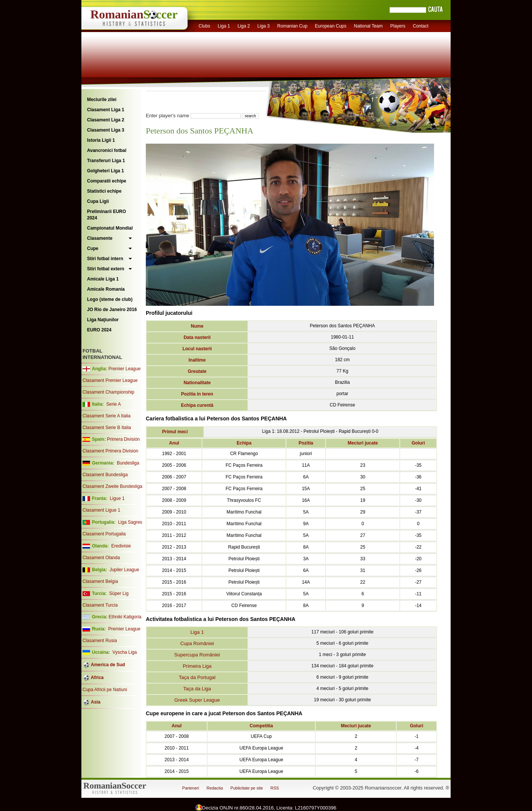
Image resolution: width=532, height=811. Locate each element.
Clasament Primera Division (110, 451)
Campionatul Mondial (110, 228)
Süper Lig (119, 593)
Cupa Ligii (98, 201)
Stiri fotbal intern (105, 259)
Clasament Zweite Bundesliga (112, 486)
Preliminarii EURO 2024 (106, 215)
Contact (421, 26)
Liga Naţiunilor (103, 320)
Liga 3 (264, 26)
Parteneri (191, 788)
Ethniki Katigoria (125, 617)
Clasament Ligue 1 (101, 510)
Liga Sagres (130, 522)
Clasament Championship (108, 392)
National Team (368, 26)
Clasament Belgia (100, 581)
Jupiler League (125, 570)
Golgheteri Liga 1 (105, 171)
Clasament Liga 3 (106, 130)
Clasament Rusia (100, 641)
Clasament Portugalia (104, 534)
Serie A (114, 404)
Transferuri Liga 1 (106, 161)
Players (398, 26)
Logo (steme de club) (110, 299)
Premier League (125, 369)
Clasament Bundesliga (105, 475)
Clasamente (100, 238)
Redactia (215, 788)
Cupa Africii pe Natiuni (105, 690)
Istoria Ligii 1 (101, 140)
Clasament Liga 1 (106, 110)
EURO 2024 (99, 330)
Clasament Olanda (101, 558)
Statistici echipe (104, 191)
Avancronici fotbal (107, 150)
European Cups (331, 26)
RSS (275, 788)
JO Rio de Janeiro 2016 (112, 310)
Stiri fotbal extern (106, 269)
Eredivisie (121, 546)
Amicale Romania (106, 289)
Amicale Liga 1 (103, 279)
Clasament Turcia (100, 605)
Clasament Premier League (110, 380)
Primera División (123, 439)
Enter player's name (167, 116)
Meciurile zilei (102, 100)
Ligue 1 (117, 498)
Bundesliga (128, 463)
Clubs (204, 26)
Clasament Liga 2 (106, 120)
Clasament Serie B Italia (107, 428)
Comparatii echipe (107, 181)
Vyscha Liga (124, 652)
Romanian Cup (292, 26)
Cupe (93, 248)
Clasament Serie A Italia (106, 416)
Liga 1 (224, 26)
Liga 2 (244, 26)
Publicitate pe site (247, 788)
